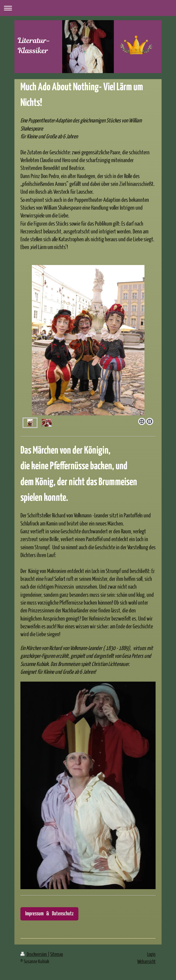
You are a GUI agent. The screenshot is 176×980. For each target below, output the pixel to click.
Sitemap (57, 954)
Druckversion (34, 954)
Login (151, 954)
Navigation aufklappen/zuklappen (88, 8)
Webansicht (146, 961)
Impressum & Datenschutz (49, 914)
